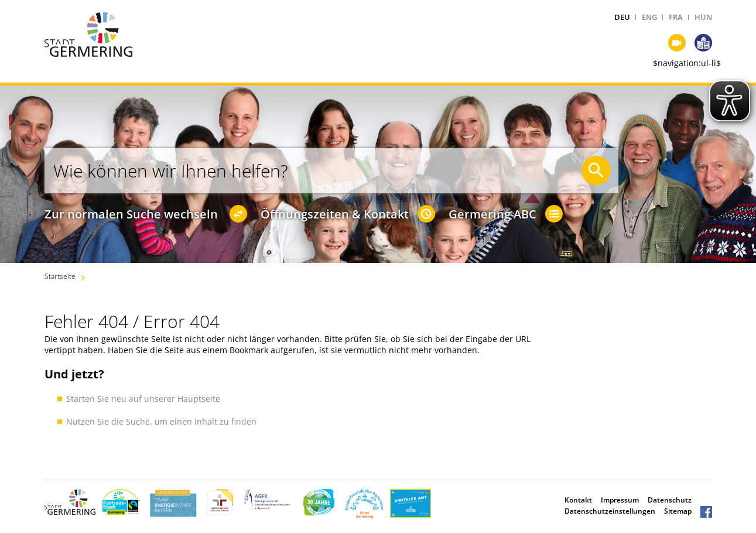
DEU (622, 17)
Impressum (620, 500)
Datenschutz (670, 500)
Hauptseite (199, 399)
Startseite (60, 276)
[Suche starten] (596, 170)
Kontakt (578, 500)
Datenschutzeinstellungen (610, 511)
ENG (649, 17)
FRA (676, 17)
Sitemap (678, 511)
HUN (703, 17)
